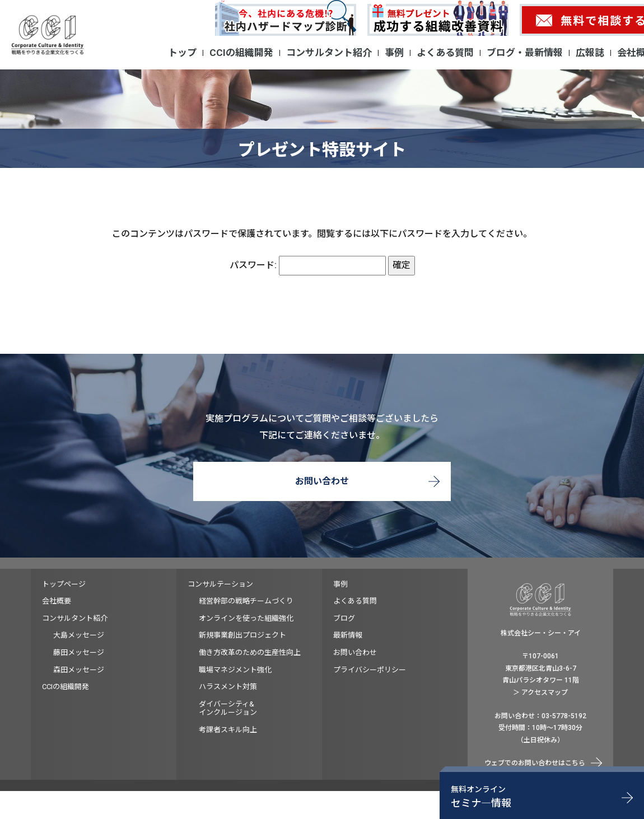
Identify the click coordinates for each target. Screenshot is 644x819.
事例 (394, 53)
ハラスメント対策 (228, 687)
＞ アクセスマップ (540, 692)
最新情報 (348, 635)
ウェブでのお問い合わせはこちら (535, 763)
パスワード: (308, 265)
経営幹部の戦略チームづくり (246, 601)
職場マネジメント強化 (235, 670)
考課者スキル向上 (228, 730)
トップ (182, 53)
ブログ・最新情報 (525, 53)
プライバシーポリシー (370, 670)
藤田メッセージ (79, 652)
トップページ (64, 584)
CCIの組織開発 (241, 53)
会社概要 (57, 601)
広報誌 (590, 53)
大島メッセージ (79, 635)
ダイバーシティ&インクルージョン (228, 708)
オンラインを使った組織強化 (246, 618)
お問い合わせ (322, 481)
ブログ (344, 618)
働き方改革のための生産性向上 (250, 652)
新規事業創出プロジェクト (242, 635)
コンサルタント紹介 (329, 53)
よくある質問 (445, 53)
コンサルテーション (220, 584)
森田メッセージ (79, 670)
